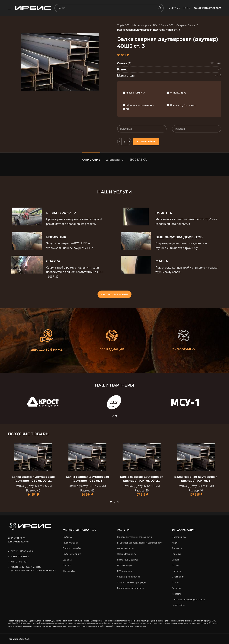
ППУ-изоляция (125, 566)
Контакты (177, 594)
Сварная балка (186, 25)
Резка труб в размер (128, 560)
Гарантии (177, 554)
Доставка (138, 160)
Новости (176, 571)
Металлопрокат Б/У (145, 25)
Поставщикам (179, 537)
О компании (178, 577)
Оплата (176, 560)
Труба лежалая (70, 543)
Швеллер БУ (69, 571)
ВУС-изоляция (125, 571)
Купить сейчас (146, 142)
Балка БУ (67, 560)
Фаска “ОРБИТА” (136, 93)
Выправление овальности (130, 588)
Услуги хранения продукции (132, 582)
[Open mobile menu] (10, 8)
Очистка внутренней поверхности (134, 537)
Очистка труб (178, 93)
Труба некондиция (72, 554)
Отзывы (176, 566)
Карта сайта (178, 605)
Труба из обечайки (72, 548)
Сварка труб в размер (183, 105)
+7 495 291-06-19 (179, 8)
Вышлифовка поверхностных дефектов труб (140, 543)
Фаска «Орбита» (126, 548)
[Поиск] (109, 8)
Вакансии (177, 588)
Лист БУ (67, 566)
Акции (175, 543)
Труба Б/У (123, 25)
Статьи (176, 582)
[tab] (91, 158)
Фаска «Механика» (127, 554)
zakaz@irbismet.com (207, 8)
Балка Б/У (167, 25)
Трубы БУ (67, 537)
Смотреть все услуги (114, 294)
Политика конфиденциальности (188, 600)
